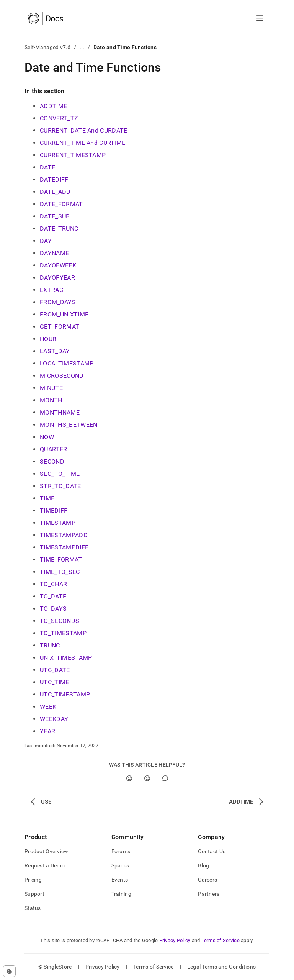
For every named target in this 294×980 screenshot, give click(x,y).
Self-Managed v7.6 (48, 47)
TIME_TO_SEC (60, 572)
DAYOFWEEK (58, 265)
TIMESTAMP (58, 523)
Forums (121, 851)
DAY (46, 241)
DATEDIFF (54, 179)
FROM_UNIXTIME (64, 314)
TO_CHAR (53, 584)
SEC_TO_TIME (60, 474)
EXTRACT (53, 290)
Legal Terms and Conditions (221, 967)
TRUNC (50, 645)
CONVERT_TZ (59, 118)
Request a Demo (45, 865)
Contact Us (212, 851)
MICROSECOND (62, 376)
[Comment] (165, 778)
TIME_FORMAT (61, 560)
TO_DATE (53, 596)
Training (121, 894)
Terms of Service (220, 940)
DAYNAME (54, 253)
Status (33, 908)
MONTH (51, 400)
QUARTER (53, 449)
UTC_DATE (55, 670)
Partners (209, 894)
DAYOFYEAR (57, 278)
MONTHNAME (60, 412)
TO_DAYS (53, 609)
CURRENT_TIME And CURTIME (83, 143)
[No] (147, 778)
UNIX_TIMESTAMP (66, 658)
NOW (47, 437)
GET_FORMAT (60, 327)
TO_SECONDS (60, 621)
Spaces (120, 865)
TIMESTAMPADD (64, 535)
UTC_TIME (55, 682)
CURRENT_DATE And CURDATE (84, 130)
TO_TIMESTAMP (63, 633)
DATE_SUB (55, 216)
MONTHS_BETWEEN (69, 425)
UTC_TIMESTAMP (65, 694)
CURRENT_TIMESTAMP (73, 155)
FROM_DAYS (58, 302)
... (82, 47)
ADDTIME (53, 106)
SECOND (52, 461)
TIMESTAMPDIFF (64, 547)
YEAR (47, 731)
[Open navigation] (260, 18)
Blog (203, 865)
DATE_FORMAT (61, 204)
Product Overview (46, 851)
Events (120, 880)
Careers (207, 880)
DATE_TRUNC (59, 229)
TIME (47, 498)
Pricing (33, 880)
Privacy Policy (175, 940)
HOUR (48, 339)
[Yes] (129, 778)
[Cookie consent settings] (9, 971)
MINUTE (51, 388)
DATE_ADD (55, 192)
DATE (47, 167)
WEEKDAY (54, 719)
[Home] (45, 18)
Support (34, 894)
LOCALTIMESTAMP (67, 363)
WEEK (48, 707)
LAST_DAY (55, 351)
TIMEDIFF (54, 510)
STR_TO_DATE (60, 486)
